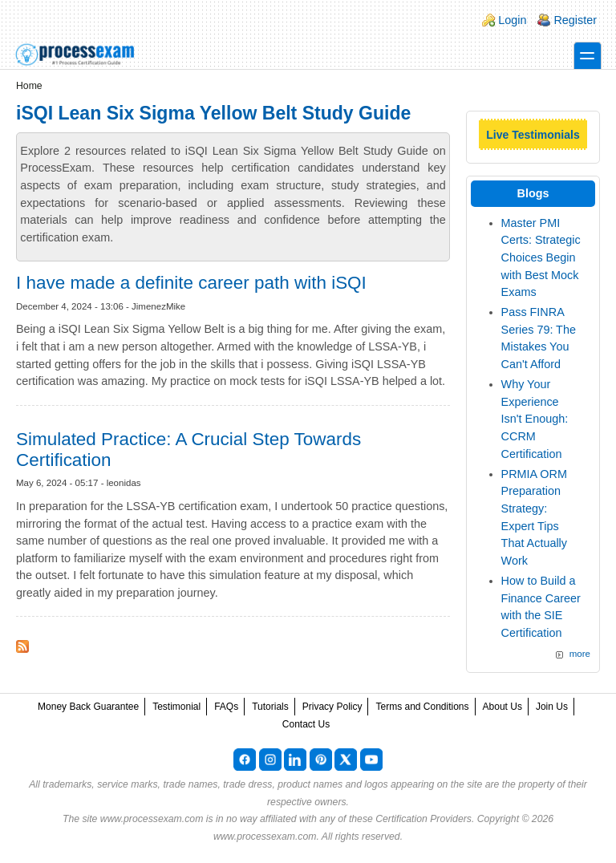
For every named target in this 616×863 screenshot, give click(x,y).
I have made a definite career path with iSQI (191, 283)
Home (29, 86)
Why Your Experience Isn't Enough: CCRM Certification (535, 419)
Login (512, 20)
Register (575, 20)
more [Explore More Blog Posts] (580, 654)
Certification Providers (423, 819)
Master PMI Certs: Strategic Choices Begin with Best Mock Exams (541, 257)
